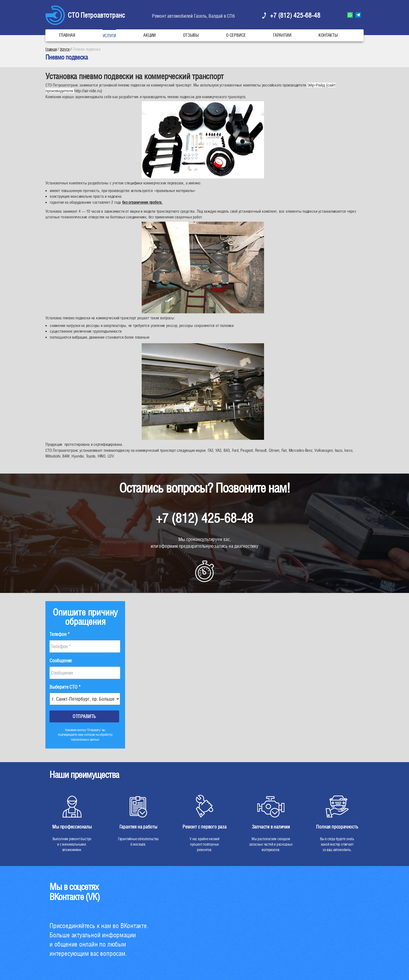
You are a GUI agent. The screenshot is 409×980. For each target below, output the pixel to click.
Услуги (109, 36)
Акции (150, 35)
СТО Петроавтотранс (96, 15)
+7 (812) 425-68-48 (295, 15)
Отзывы (191, 35)
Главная (67, 35)
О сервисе (236, 35)
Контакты (328, 35)
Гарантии (282, 35)
